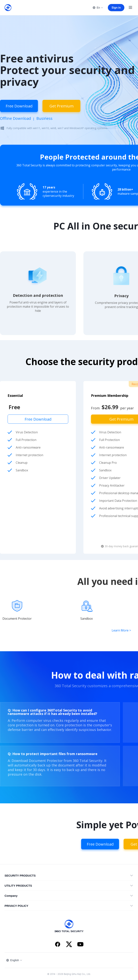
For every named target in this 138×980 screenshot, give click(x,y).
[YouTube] (80, 945)
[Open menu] (130, 8)
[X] (69, 945)
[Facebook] (58, 945)
